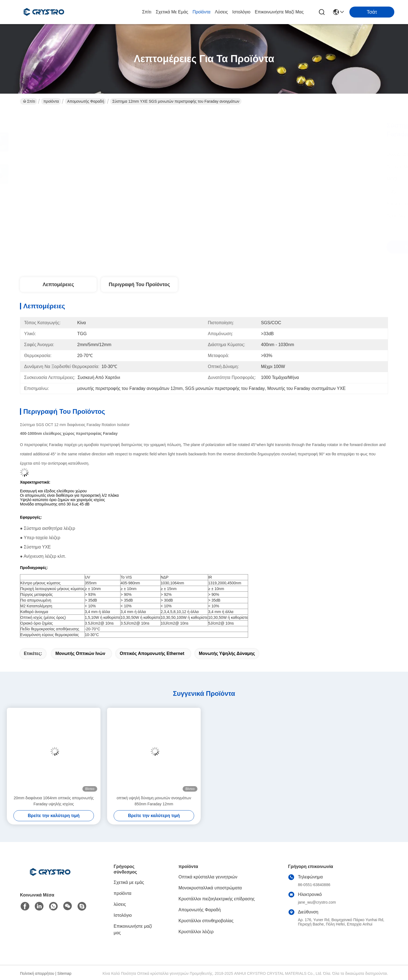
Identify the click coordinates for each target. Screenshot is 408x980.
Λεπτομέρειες (58, 284)
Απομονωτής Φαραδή (86, 101)
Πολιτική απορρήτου (37, 973)
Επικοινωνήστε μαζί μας (279, 12)
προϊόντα (201, 12)
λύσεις (222, 12)
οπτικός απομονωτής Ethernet (152, 653)
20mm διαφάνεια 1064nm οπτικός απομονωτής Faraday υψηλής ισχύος (54, 801)
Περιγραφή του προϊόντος (139, 284)
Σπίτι (147, 12)
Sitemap (64, 973)
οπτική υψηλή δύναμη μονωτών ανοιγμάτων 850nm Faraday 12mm (154, 801)
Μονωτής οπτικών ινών (80, 653)
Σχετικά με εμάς (172, 12)
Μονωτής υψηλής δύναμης (227, 653)
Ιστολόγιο (241, 12)
